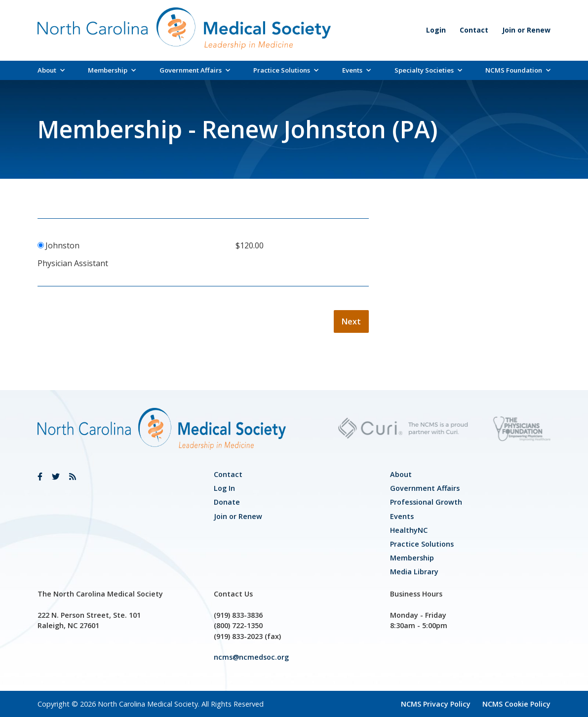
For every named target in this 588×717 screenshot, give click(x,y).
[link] (40, 477)
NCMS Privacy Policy (436, 704)
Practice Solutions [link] (286, 70)
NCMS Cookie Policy (516, 704)
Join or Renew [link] (526, 30)
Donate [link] (227, 502)
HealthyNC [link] (409, 530)
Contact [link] (474, 30)
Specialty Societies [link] (428, 70)
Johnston (62, 245)
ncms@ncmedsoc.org (251, 657)
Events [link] (356, 70)
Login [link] (436, 30)
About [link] (51, 70)
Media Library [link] (414, 572)
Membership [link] (112, 70)
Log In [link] (224, 488)
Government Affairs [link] (195, 70)
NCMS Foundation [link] (518, 70)
